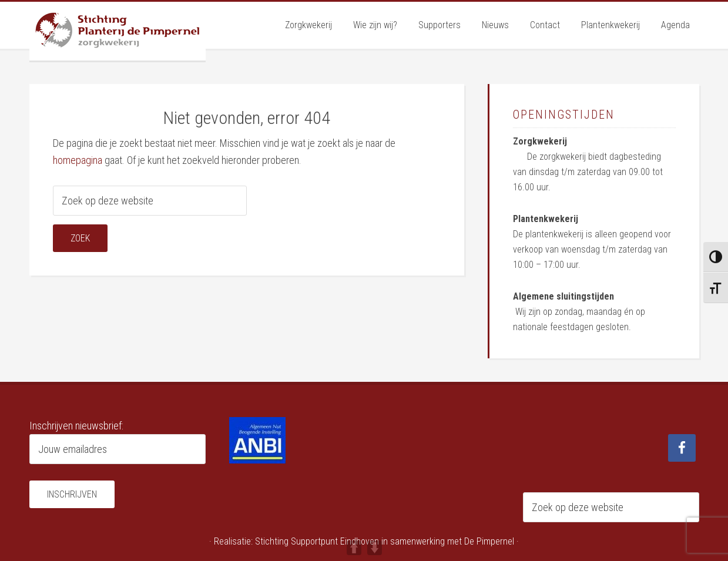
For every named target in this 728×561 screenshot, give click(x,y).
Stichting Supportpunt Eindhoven (317, 541)
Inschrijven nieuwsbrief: (76, 426)
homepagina (78, 160)
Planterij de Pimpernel (118, 31)
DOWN (375, 548)
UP (354, 548)
